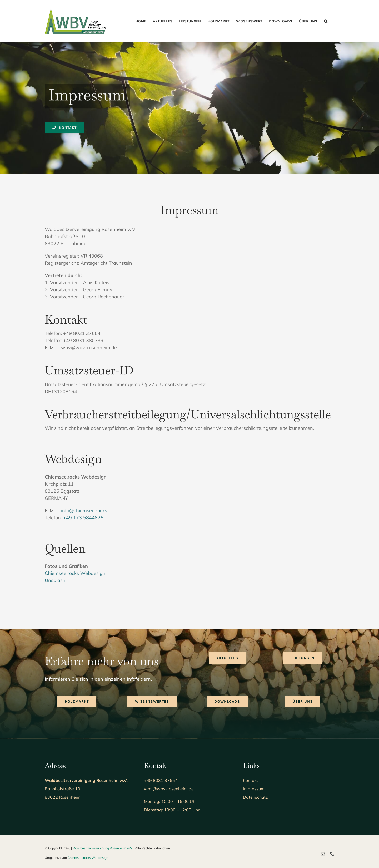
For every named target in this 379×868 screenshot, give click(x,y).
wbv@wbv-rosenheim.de (169, 789)
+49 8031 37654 (161, 780)
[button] (326, 21)
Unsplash (55, 580)
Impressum (254, 789)
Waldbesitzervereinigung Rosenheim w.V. (103, 848)
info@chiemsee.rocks (84, 511)
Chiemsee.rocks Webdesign (75, 573)
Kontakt (251, 780)
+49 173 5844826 (83, 518)
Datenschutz (255, 797)
